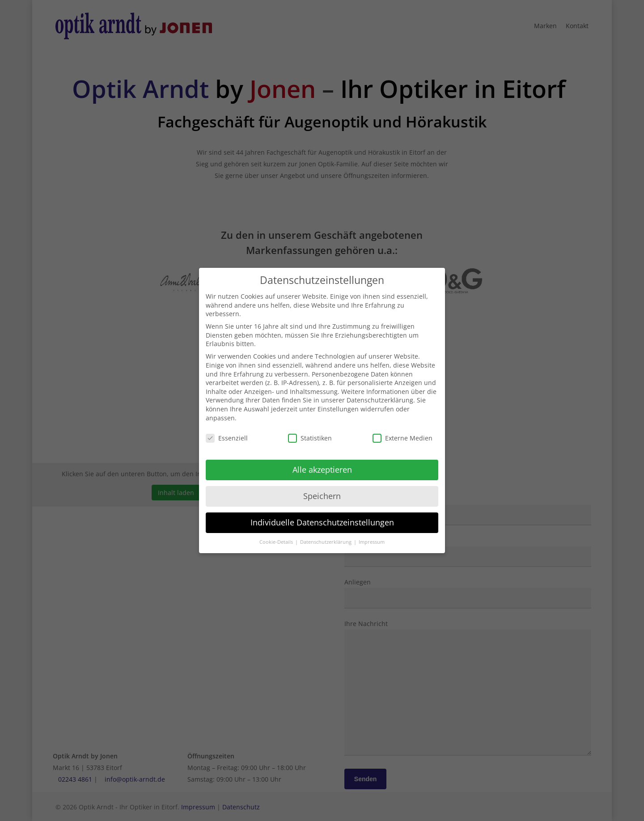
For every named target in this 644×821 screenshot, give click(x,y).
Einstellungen (338, 402)
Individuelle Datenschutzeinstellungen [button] (322, 516)
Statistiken (310, 431)
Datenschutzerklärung (380, 393)
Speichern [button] (322, 489)
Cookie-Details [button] (277, 535)
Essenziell (227, 431)
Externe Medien (402, 431)
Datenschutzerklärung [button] (326, 535)
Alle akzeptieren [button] (322, 463)
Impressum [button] (372, 535)
